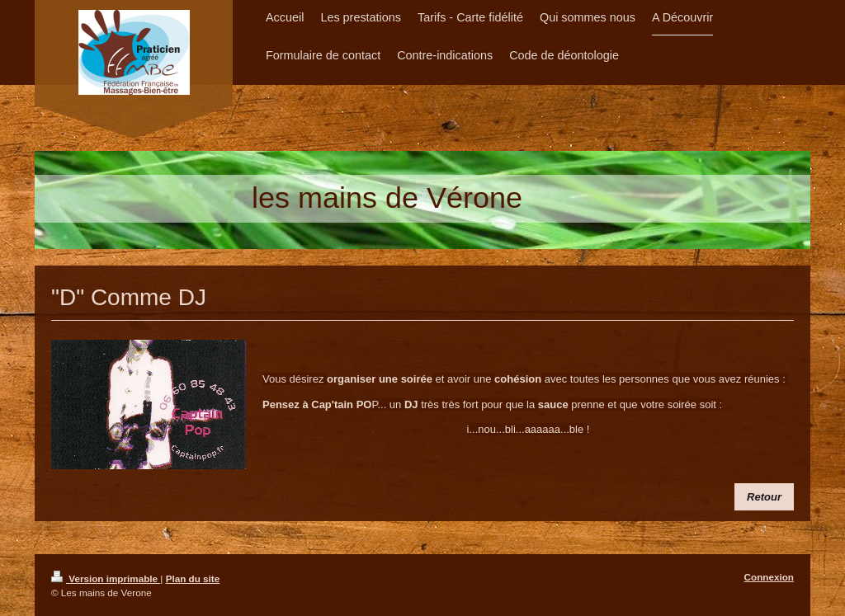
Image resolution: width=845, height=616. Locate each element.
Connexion (769, 577)
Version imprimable (106, 578)
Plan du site (193, 578)
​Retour (764, 497)
